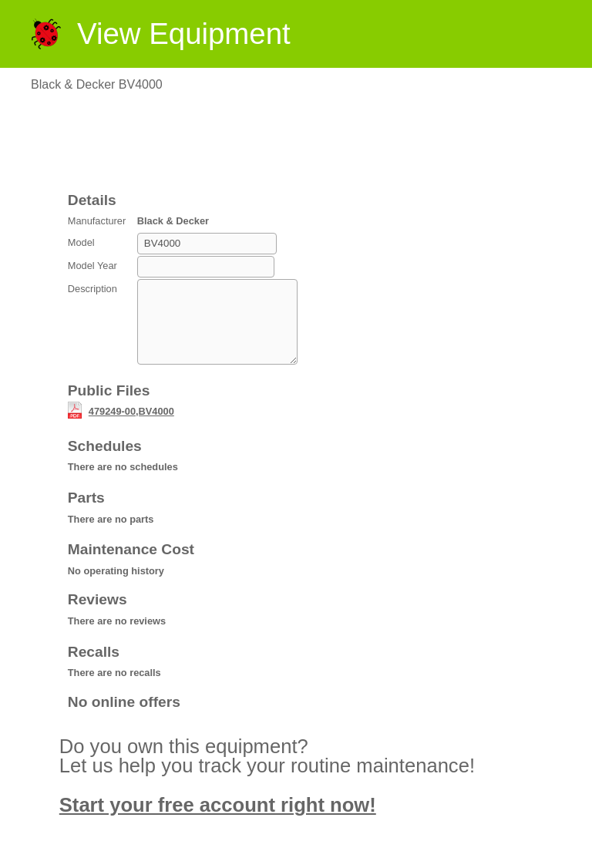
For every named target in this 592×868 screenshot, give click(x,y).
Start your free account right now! (218, 821)
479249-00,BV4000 (131, 427)
